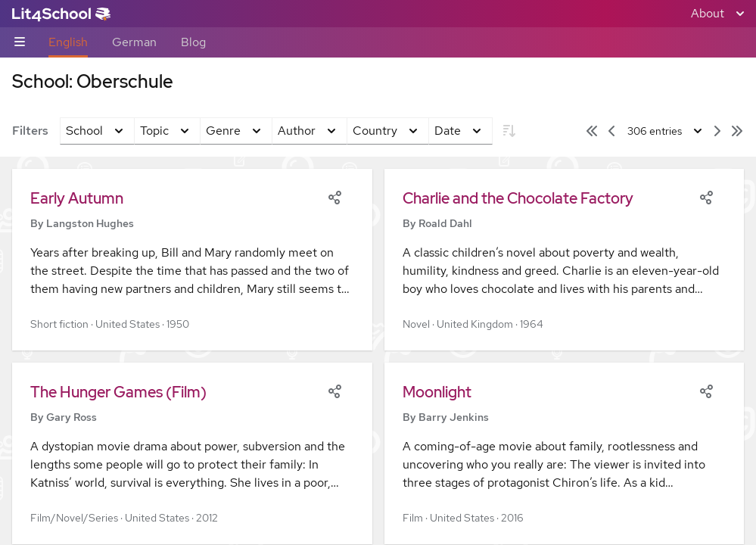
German (134, 42)
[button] (192, 260)
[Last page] (737, 131)
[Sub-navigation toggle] (20, 43)
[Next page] (717, 131)
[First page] (592, 131)
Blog (193, 42)
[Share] (334, 196)
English (68, 42)
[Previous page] (611, 131)
